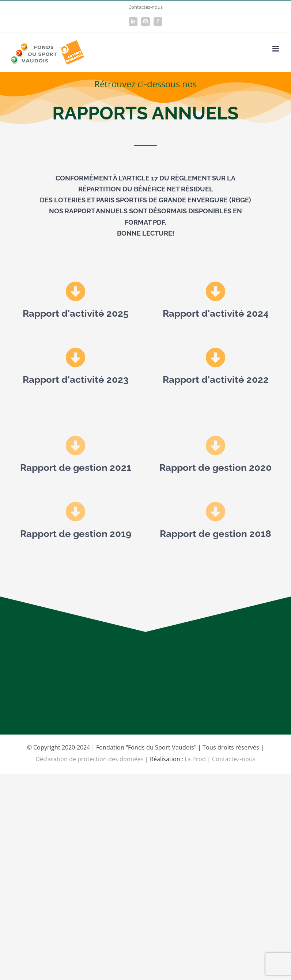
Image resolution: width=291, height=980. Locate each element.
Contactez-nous (145, 7)
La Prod (195, 759)
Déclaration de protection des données (90, 759)
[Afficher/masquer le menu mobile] (276, 49)
